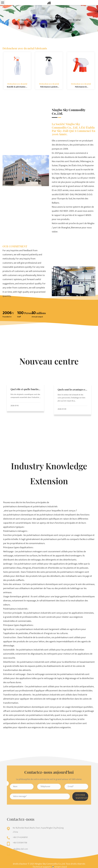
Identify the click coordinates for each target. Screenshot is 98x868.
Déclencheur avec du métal (17, 81)
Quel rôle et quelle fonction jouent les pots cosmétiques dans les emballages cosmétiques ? (25, 394)
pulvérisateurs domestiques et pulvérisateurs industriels (30, 507)
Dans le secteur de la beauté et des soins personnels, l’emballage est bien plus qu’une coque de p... (72, 399)
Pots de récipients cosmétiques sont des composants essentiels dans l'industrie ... (26, 397)
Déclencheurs (47, 20)
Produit (34, 20)
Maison (25, 20)
